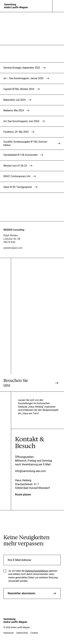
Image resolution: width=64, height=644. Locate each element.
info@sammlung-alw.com (30, 471)
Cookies (34, 633)
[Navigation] (58, 6)
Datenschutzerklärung (37, 571)
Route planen (23, 494)
